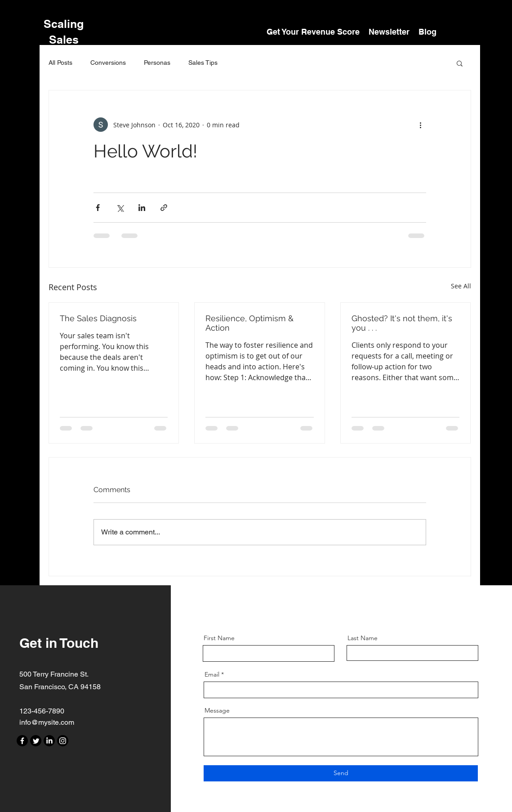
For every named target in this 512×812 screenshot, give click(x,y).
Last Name (363, 638)
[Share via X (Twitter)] (120, 208)
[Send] (341, 773)
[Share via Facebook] (98, 208)
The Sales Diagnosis (98, 318)
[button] (460, 63)
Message (217, 710)
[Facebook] (22, 741)
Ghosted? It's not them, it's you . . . (402, 323)
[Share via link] (164, 208)
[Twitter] (36, 741)
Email (212, 674)
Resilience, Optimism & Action (249, 323)
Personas (157, 63)
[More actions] (421, 125)
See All (461, 286)
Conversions (108, 63)
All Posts (60, 63)
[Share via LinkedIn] (142, 208)
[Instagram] (63, 741)
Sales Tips (203, 63)
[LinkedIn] (49, 741)
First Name (219, 638)
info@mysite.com (47, 722)
